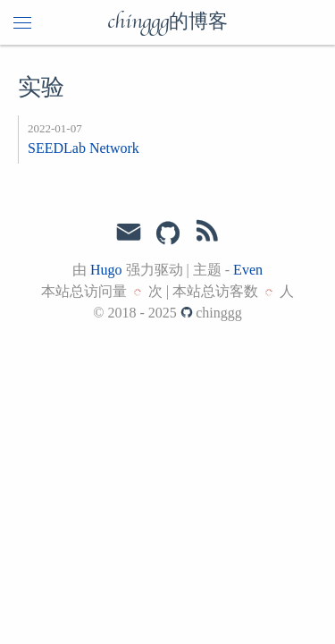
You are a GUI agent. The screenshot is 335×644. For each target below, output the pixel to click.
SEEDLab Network (84, 148)
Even (248, 270)
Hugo (106, 270)
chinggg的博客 (167, 22)
